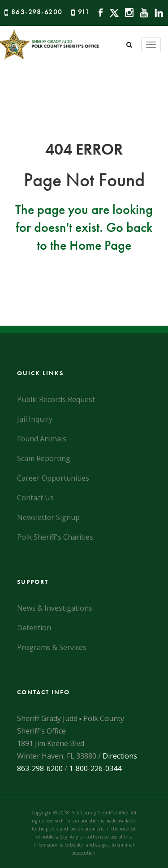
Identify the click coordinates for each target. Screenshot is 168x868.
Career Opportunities (53, 478)
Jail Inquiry (35, 419)
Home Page (100, 245)
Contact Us (35, 498)
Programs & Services (52, 647)
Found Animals (42, 439)
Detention (34, 628)
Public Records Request (56, 399)
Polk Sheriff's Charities (55, 537)
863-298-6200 (37, 12)
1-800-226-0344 (95, 768)
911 (84, 12)
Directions (120, 756)
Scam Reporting (44, 458)
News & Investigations (55, 608)
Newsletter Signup (48, 517)
